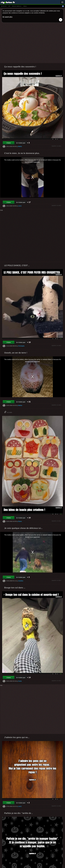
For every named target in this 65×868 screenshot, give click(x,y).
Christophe (21, 346)
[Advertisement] (19, 43)
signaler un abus (56, 146)
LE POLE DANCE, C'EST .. (17, 265)
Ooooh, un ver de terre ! (16, 353)
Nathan (20, 405)
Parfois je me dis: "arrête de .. (19, 813)
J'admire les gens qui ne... (17, 737)
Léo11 (20, 206)
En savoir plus (7, 17)
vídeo (25, 6)
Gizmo (20, 521)
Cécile (20, 681)
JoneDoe (21, 581)
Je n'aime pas (21, 143)
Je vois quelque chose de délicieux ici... (23, 528)
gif (9, 6)
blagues (4, 6)
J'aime (9, 143)
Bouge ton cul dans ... (15, 588)
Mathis (20, 146)
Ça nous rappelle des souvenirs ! (20, 67)
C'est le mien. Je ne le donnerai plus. (22, 153)
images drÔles (17, 6)
